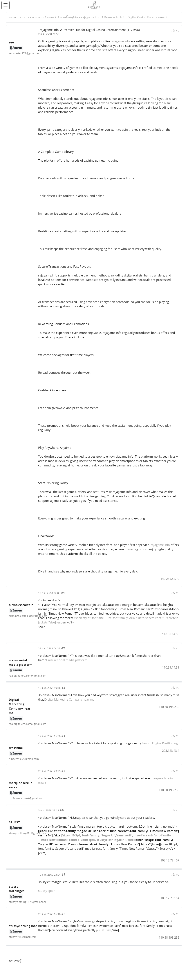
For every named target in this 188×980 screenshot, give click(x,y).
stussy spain (47, 891)
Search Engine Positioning (160, 743)
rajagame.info (120, 41)
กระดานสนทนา (19, 17)
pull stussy (103, 930)
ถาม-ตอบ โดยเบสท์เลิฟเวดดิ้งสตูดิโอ (55, 17)
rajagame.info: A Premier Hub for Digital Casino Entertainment (124, 17)
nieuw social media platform (68, 660)
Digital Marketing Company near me (69, 699)
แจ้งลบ (175, 30)
